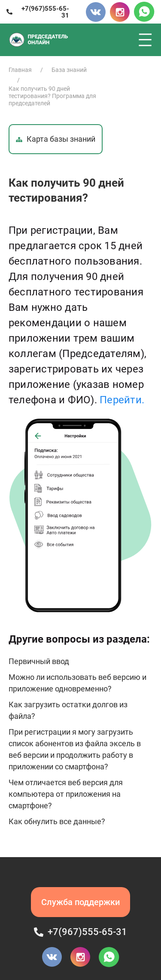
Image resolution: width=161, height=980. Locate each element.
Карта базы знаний (56, 139)
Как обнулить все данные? (57, 821)
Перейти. (122, 400)
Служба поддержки (80, 902)
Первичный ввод (39, 661)
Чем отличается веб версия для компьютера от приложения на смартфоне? (66, 794)
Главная (20, 70)
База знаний (69, 70)
